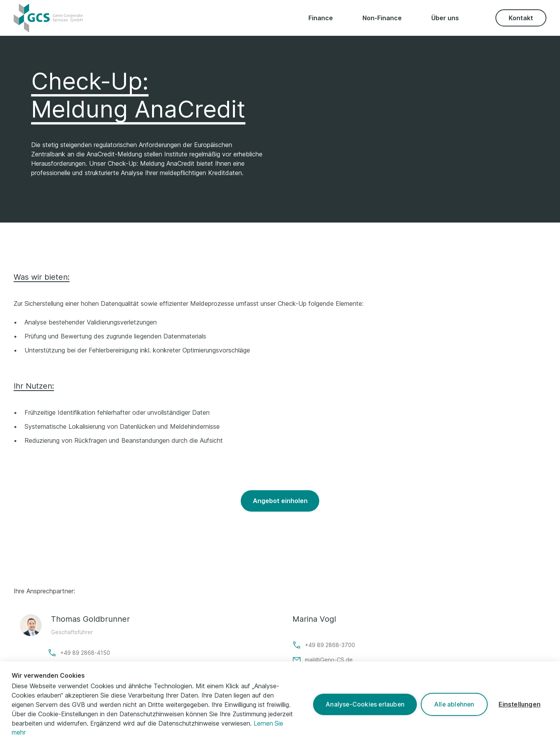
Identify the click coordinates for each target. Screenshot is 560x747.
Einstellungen (519, 704)
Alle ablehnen (452, 704)
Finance (321, 18)
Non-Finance (382, 18)
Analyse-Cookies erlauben (361, 704)
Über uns (445, 18)
